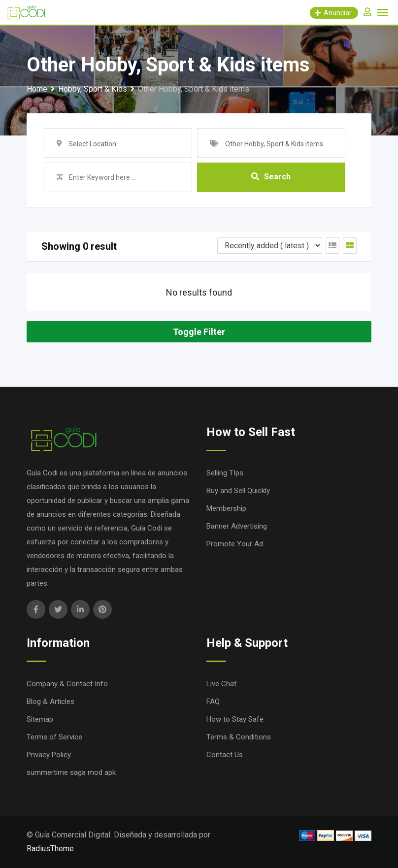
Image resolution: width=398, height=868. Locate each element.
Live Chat (221, 684)
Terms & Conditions (239, 737)
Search (271, 177)
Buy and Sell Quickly (238, 491)
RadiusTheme (50, 849)
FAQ (213, 701)
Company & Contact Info (67, 684)
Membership (226, 508)
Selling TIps (225, 473)
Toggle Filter (199, 332)
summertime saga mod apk (71, 772)
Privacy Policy (49, 755)
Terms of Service (54, 737)
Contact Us (225, 755)
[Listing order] (270, 246)
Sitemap (40, 719)
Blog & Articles (50, 701)
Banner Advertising (237, 526)
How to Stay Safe (235, 719)
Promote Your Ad (235, 544)
